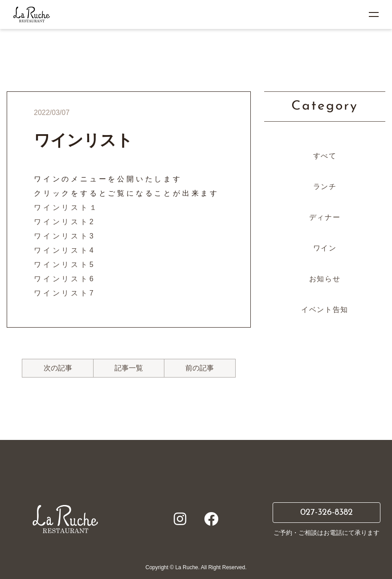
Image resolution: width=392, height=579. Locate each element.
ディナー (325, 217)
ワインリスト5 (65, 265)
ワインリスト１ (66, 207)
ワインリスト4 (65, 250)
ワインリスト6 (65, 279)
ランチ (325, 187)
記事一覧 (129, 368)
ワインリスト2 (65, 222)
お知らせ (325, 279)
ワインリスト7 (65, 293)
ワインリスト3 (65, 236)
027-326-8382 (327, 513)
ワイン (325, 248)
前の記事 (200, 368)
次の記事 (58, 368)
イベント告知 (325, 310)
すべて (325, 156)
